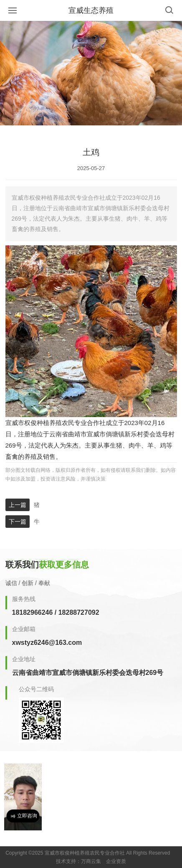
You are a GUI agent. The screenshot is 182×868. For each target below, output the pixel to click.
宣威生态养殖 (91, 10)
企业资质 (116, 861)
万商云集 (91, 861)
